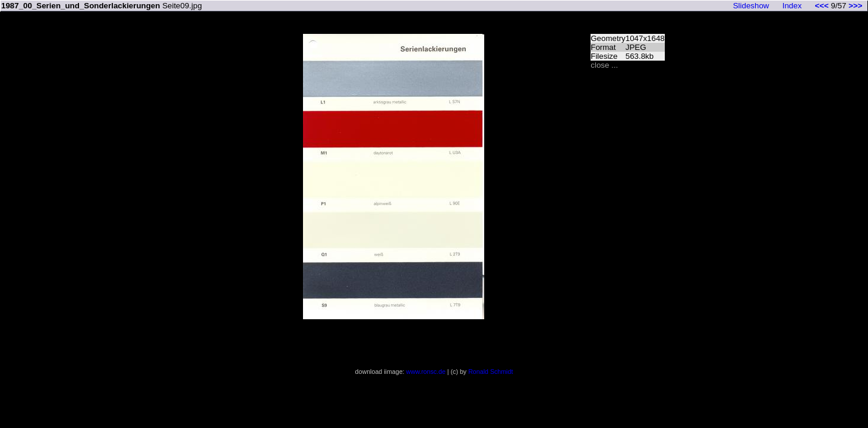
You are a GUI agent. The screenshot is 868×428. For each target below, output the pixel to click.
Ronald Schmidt (490, 372)
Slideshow (751, 6)
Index (792, 6)
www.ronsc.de (426, 372)
